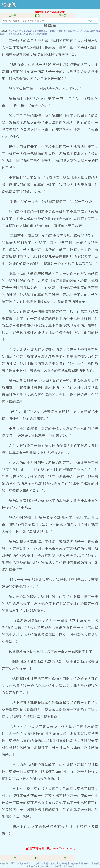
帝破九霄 (35, 866)
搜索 (90, 21)
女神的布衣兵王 (23, 863)
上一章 (13, 16)
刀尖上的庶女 (46, 866)
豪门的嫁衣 (73, 863)
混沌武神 (54, 31)
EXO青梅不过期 (38, 863)
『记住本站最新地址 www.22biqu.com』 (50, 848)
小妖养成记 (25, 34)
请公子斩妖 (25, 31)
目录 (37, 16)
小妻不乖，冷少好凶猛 (63, 866)
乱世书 (33, 31)
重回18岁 (83, 863)
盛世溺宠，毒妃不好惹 (57, 863)
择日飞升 (63, 31)
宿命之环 (15, 31)
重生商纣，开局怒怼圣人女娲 (82, 31)
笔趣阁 (9, 5)
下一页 (63, 16)
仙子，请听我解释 (39, 34)
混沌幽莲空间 (43, 31)
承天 (13, 863)
